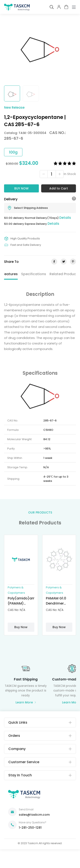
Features (10, 274)
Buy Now (21, 188)
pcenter (59, 7)
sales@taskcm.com (34, 815)
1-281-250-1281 (30, 828)
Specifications (34, 274)
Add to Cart (59, 188)
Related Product (63, 274)
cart (66, 7)
